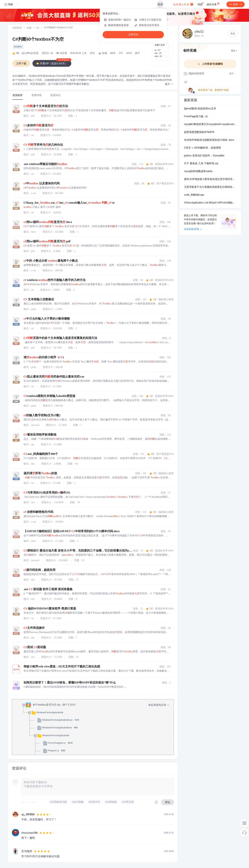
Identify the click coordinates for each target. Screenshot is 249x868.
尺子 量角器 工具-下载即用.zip (201, 164)
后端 (29, 28)
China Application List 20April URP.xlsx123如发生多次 (210, 203)
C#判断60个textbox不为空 (38, 40)
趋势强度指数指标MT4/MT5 (199, 132)
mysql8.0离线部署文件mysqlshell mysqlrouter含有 (210, 125)
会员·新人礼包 (183, 4)
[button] (169, 84)
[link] (17, 28)
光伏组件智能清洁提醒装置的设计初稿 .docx (209, 140)
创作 (236, 4)
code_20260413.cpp (194, 195)
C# (38, 28)
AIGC (129, 53)
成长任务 (213, 4)
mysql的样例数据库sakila (198, 172)
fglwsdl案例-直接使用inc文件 (200, 109)
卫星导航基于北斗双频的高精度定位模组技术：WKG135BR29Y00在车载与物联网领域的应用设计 (210, 187)
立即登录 (133, 35)
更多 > (234, 51)
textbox (18, 47)
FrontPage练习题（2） (197, 117)
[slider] (30, 802)
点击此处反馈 (193, 229)
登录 (160, 4)
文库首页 (17, 28)
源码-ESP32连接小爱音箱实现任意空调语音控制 (210, 179)
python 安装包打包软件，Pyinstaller (204, 156)
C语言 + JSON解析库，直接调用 (202, 148)
